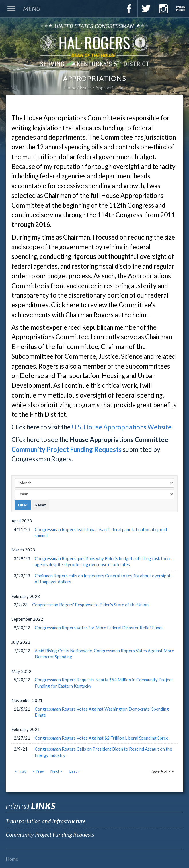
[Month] (94, 483)
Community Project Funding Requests (67, 449)
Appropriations (110, 87)
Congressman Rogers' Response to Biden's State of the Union (90, 605)
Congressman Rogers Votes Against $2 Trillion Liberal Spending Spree (102, 738)
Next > (57, 771)
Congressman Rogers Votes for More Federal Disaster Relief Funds (99, 628)
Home (70, 87)
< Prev (38, 771)
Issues (86, 87)
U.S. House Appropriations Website (122, 427)
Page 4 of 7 (162, 771)
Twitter (146, 9)
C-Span (180, 9)
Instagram (163, 9)
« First (21, 771)
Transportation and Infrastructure (46, 821)
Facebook (129, 9)
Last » (75, 771)
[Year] (94, 494)
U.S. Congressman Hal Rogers (94, 45)
